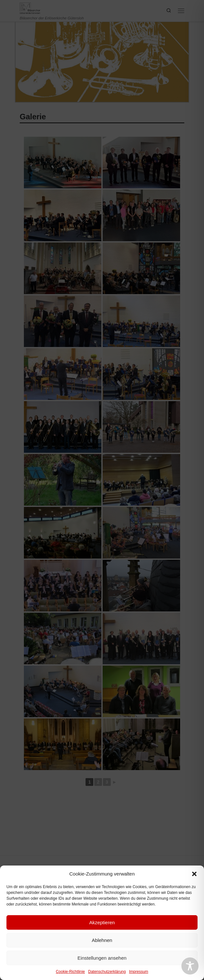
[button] (194, 874)
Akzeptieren (102, 922)
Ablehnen (102, 940)
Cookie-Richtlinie (70, 972)
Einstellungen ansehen (102, 958)
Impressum (139, 972)
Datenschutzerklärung (107, 972)
